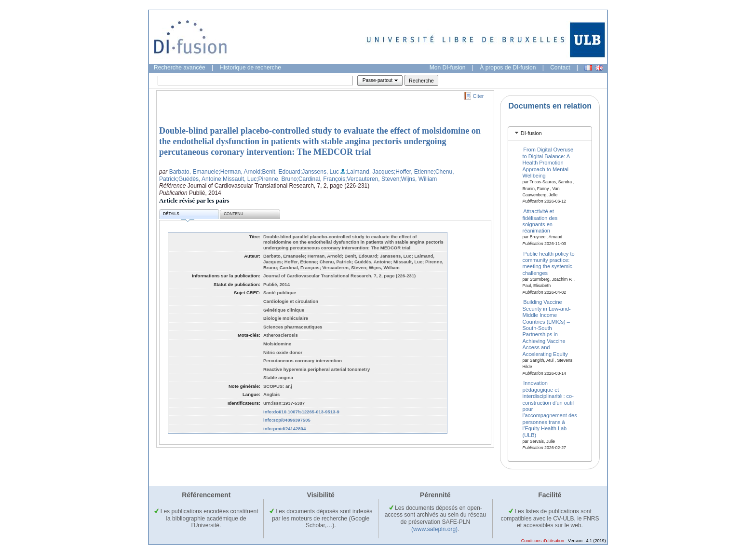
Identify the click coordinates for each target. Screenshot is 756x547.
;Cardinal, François (321, 179)
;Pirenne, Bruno (277, 179)
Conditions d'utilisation (543, 541)
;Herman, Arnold (239, 172)
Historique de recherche (250, 68)
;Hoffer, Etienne (414, 172)
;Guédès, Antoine (199, 179)
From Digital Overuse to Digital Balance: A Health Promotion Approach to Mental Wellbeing (548, 163)
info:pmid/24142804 (284, 429)
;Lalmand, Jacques (370, 172)
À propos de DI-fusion (508, 68)
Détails (178, 215)
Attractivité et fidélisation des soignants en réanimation (540, 221)
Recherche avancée (180, 68)
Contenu (233, 214)
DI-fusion (531, 133)
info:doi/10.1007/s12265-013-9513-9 (301, 412)
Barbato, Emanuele (194, 172)
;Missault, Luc (239, 179)
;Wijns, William (418, 179)
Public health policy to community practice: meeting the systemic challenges (549, 263)
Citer (479, 96)
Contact (560, 68)
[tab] (550, 133)
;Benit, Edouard (280, 172)
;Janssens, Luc (320, 172)
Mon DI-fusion (448, 68)
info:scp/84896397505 (287, 420)
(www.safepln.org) (434, 529)
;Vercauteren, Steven (372, 179)
